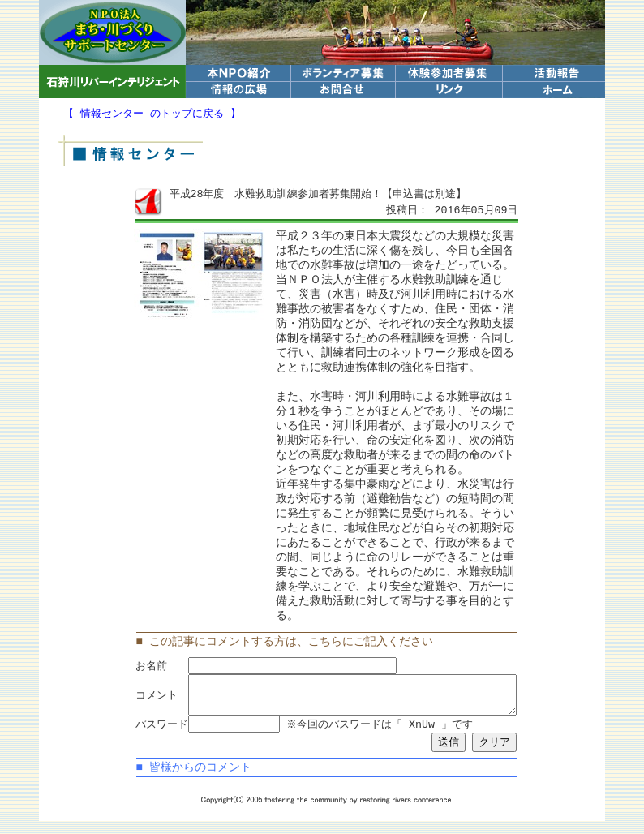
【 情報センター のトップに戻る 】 (152, 114)
